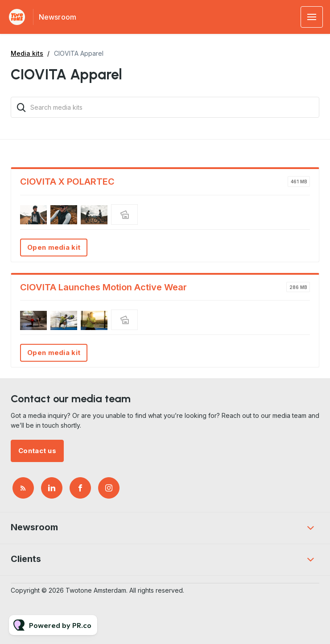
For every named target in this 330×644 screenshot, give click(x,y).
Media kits (27, 53)
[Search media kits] (165, 107)
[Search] (21, 107)
